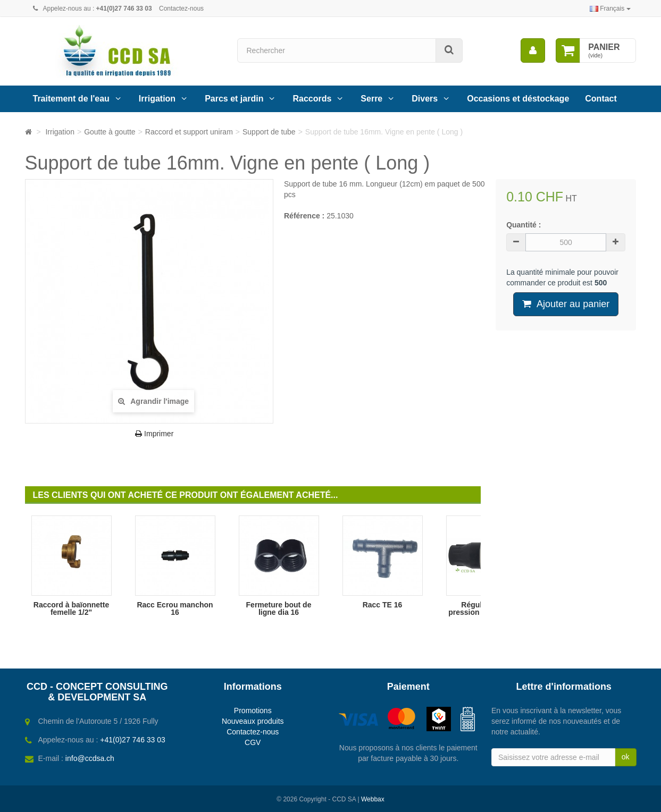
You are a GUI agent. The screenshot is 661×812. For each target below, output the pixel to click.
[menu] (533, 50)
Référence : (304, 216)
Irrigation (157, 99)
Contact (601, 99)
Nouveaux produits (253, 721)
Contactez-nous (181, 9)
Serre (371, 99)
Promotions (253, 710)
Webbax (373, 799)
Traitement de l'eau (71, 99)
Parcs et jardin (234, 99)
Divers (425, 99)
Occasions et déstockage (518, 99)
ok (626, 757)
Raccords (312, 99)
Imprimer (154, 434)
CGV (253, 742)
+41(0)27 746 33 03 (133, 740)
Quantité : (524, 225)
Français (610, 9)
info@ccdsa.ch (90, 758)
